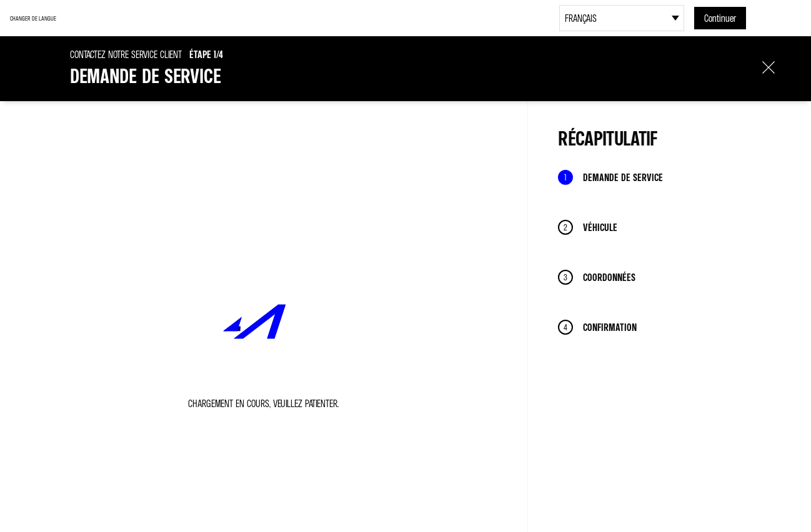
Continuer (720, 18)
